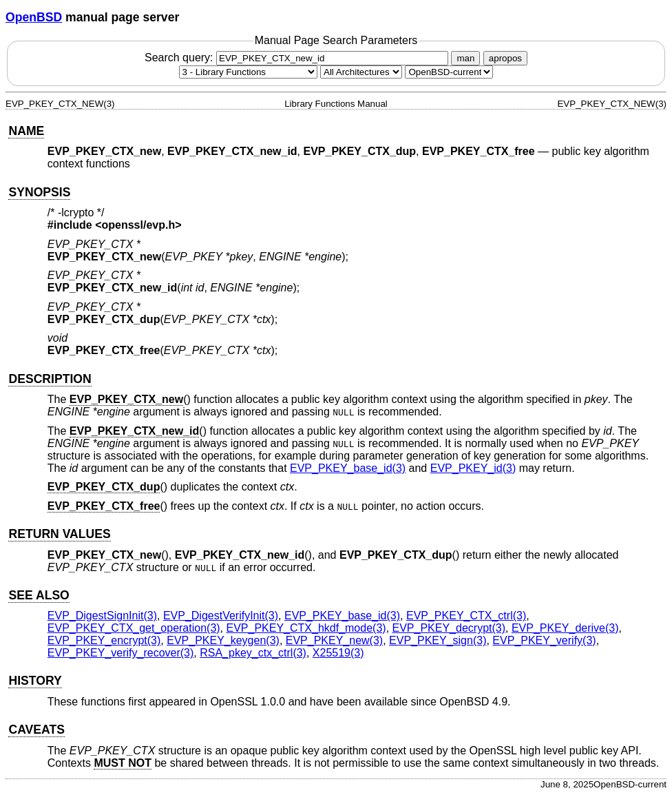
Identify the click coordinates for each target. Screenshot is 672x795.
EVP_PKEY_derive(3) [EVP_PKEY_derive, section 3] (565, 628)
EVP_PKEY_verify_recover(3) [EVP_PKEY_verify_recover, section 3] (121, 653)
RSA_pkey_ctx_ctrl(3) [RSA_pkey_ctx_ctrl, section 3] (253, 653)
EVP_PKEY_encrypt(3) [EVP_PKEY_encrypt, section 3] (104, 640)
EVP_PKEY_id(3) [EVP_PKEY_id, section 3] (473, 468)
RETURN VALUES (59, 534)
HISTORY (35, 681)
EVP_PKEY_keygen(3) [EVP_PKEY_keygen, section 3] (223, 640)
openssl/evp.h (139, 225)
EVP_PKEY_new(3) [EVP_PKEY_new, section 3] (334, 640)
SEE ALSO (39, 595)
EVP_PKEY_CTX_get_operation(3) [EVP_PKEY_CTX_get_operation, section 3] (134, 628)
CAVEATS (36, 730)
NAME (26, 131)
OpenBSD (34, 17)
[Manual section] (248, 72)
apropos (505, 58)
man (465, 58)
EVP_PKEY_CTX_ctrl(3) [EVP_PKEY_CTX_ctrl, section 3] (466, 616)
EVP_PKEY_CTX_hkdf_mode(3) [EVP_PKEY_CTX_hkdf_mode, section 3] (306, 628)
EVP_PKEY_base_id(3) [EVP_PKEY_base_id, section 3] (348, 468)
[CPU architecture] (361, 72)
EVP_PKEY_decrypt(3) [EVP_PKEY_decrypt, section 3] (449, 628)
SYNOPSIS (39, 192)
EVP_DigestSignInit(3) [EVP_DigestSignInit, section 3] (102, 616)
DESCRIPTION (50, 379)
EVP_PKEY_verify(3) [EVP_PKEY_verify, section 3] (544, 640)
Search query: (298, 58)
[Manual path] (449, 72)
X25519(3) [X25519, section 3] (338, 653)
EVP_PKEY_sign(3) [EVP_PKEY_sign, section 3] (438, 640)
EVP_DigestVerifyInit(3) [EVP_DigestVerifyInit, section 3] (221, 616)
